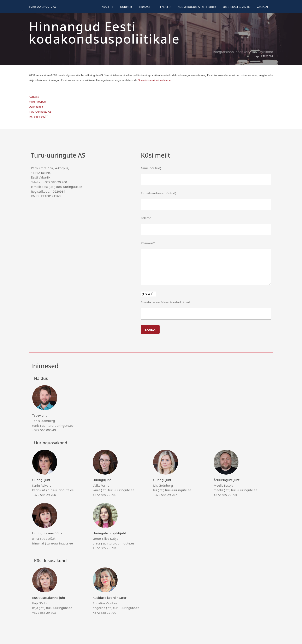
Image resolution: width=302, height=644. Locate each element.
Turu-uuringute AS (43, 7)
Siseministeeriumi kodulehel (155, 80)
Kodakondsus (246, 52)
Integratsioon (223, 52)
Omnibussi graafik (236, 7)
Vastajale (263, 7)
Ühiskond (266, 52)
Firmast (144, 7)
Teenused (164, 7)
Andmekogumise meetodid (197, 7)
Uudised (126, 7)
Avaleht (107, 7)
